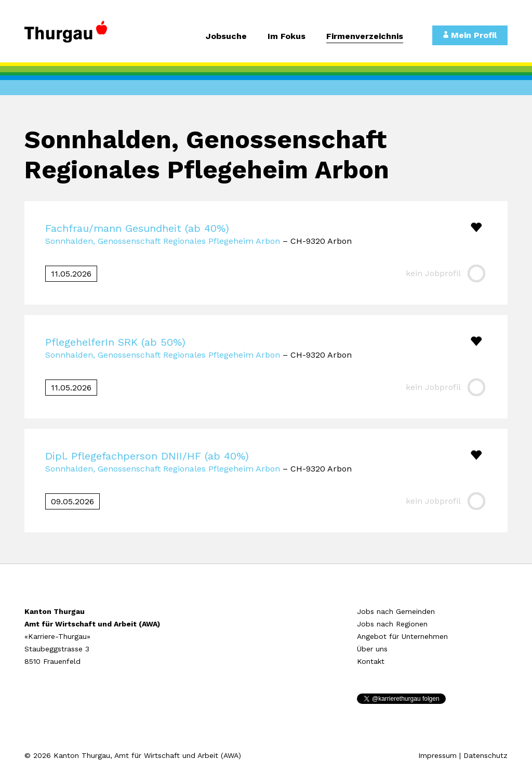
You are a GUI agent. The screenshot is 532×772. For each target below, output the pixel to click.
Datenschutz (486, 755)
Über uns (372, 649)
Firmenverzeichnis (365, 37)
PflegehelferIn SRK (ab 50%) (115, 342)
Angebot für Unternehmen (402, 636)
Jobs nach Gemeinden (396, 611)
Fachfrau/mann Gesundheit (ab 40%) (137, 228)
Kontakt (371, 661)
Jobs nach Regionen (392, 624)
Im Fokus (287, 37)
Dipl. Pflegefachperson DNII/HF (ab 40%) (147, 456)
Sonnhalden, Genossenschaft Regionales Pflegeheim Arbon (163, 241)
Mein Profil (470, 35)
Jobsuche (226, 37)
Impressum (437, 755)
